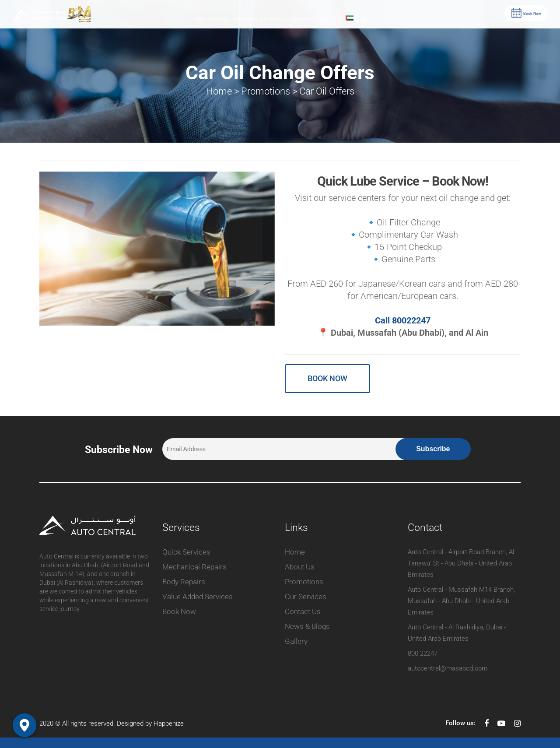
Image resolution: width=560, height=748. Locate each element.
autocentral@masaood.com (448, 668)
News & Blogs (307, 626)
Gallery (296, 641)
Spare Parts (303, 19)
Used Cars (218, 19)
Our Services (274, 19)
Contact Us (331, 19)
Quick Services (186, 552)
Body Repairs (184, 582)
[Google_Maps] (24, 725)
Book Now (179, 611)
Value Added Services (198, 597)
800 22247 (423, 653)
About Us (300, 567)
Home (199, 19)
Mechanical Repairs (194, 567)
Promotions (244, 19)
